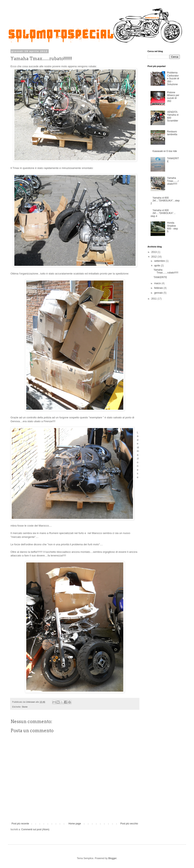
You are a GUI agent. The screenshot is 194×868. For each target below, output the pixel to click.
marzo (158, 283)
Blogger (112, 858)
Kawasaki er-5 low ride (165, 151)
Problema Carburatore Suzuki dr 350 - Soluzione (173, 79)
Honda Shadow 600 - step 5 (172, 227)
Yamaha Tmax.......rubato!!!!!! (173, 181)
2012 (154, 257)
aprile (158, 266)
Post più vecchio (129, 824)
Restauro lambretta (172, 133)
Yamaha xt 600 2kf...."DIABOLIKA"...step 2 (165, 201)
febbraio (159, 288)
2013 (154, 252)
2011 (154, 299)
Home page (75, 824)
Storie (25, 707)
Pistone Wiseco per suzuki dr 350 (173, 97)
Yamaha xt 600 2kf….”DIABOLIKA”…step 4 (163, 213)
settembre (160, 261)
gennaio (159, 293)
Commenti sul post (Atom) (35, 829)
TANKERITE (160, 277)
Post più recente (20, 824)
